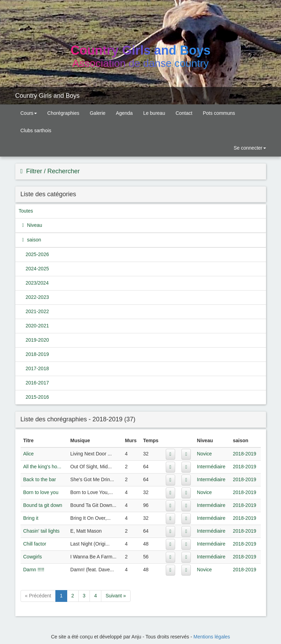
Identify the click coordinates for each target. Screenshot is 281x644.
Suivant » (116, 596)
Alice (29, 454)
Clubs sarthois (36, 130)
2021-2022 (37, 311)
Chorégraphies (63, 113)
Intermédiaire (211, 467)
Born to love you (41, 492)
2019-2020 (37, 340)
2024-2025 (37, 269)
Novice (205, 454)
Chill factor (35, 544)
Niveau (34, 225)
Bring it (31, 518)
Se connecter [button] (249, 148)
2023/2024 (37, 283)
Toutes (26, 211)
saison (33, 240)
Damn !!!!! (34, 570)
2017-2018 (37, 368)
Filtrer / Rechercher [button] (52, 171)
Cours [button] (29, 113)
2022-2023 (37, 297)
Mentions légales (212, 637)
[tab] (141, 172)
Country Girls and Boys (48, 96)
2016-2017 (37, 383)
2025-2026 (37, 254)
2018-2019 (37, 354)
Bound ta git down (43, 505)
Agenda (124, 113)
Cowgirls (33, 557)
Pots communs (219, 113)
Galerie (98, 113)
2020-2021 (37, 326)
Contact (184, 113)
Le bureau (154, 113)
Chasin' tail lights (42, 531)
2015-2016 (37, 397)
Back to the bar (40, 479)
